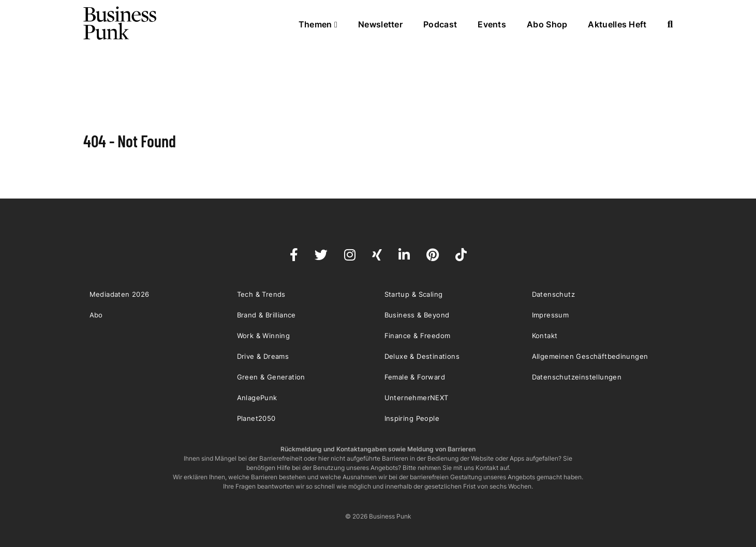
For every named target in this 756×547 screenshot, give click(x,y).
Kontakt (545, 336)
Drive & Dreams (263, 356)
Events (492, 24)
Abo (96, 315)
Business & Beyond (417, 315)
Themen (318, 24)
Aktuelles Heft (617, 24)
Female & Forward (415, 377)
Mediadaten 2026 (120, 294)
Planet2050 (256, 418)
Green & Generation (271, 377)
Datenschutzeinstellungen (577, 377)
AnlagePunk (257, 398)
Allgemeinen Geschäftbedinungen (590, 356)
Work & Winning (264, 336)
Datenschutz (553, 294)
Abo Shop (547, 24)
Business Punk (121, 23)
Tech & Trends (261, 294)
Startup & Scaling (414, 294)
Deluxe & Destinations (422, 356)
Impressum (551, 315)
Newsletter (380, 24)
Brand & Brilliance (266, 315)
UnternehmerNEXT (417, 398)
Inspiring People (412, 418)
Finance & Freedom (418, 336)
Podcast (440, 24)
